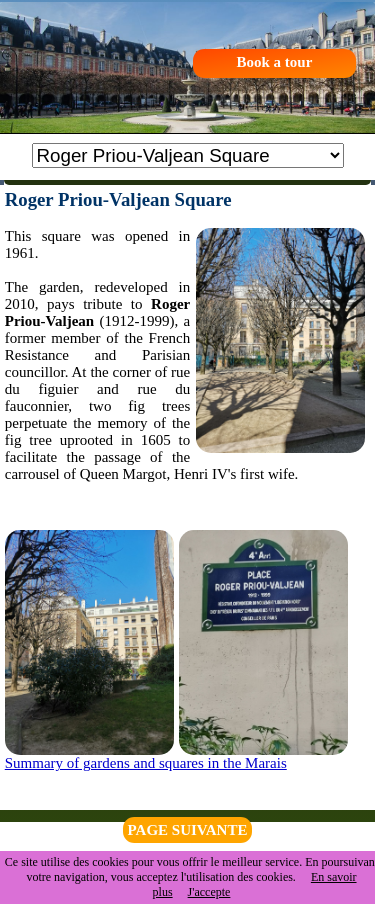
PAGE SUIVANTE (188, 830)
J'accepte (209, 892)
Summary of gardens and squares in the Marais (146, 763)
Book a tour (274, 62)
